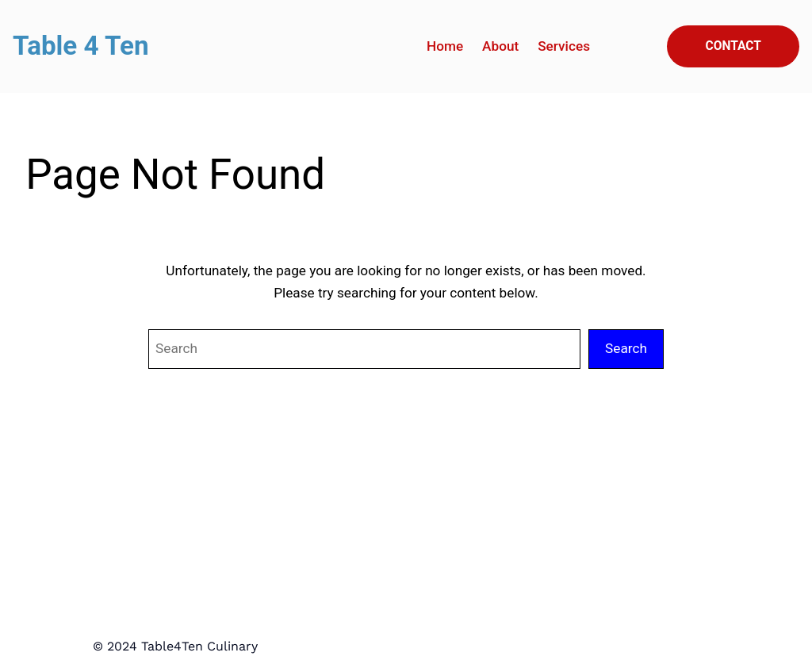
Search (626, 348)
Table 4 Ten (81, 46)
